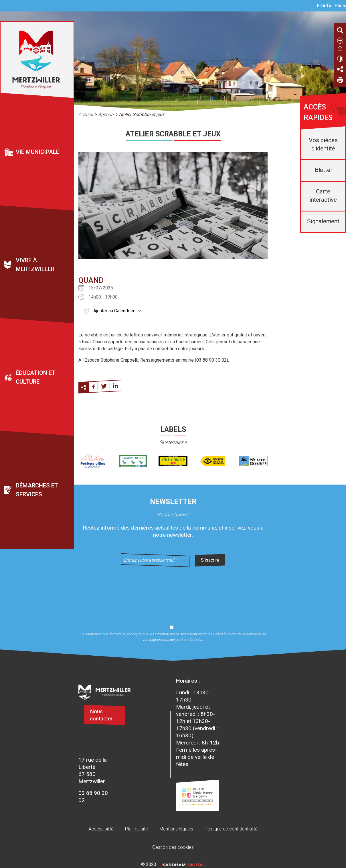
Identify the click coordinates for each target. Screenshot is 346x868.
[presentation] (173, 592)
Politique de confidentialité (231, 829)
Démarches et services (37, 490)
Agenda (106, 114)
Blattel (323, 170)
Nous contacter (101, 715)
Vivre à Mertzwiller (35, 265)
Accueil (86, 114)
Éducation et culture (36, 377)
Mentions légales (176, 829)
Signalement (323, 221)
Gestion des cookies (173, 847)
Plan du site (137, 829)
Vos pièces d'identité (323, 144)
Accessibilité (101, 829)
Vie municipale (37, 152)
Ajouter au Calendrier (109, 311)
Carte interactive (323, 196)
